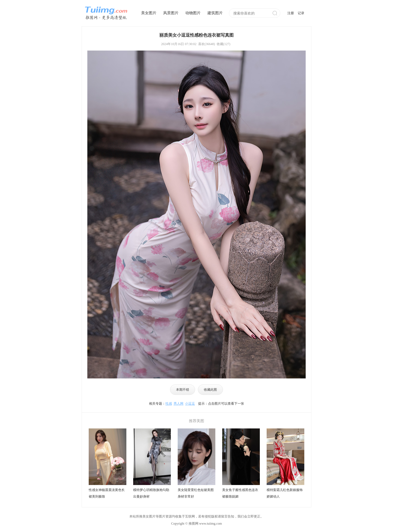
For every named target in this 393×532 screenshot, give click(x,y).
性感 (169, 404)
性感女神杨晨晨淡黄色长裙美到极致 (107, 493)
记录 (301, 13)
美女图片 (149, 13)
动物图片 (193, 13)
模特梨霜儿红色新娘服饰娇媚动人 (285, 493)
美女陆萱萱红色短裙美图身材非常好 (196, 493)
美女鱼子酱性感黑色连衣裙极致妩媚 (240, 493)
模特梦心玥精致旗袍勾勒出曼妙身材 (151, 493)
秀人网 (178, 404)
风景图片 (171, 13)
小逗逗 (190, 404)
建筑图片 (215, 13)
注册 (291, 13)
